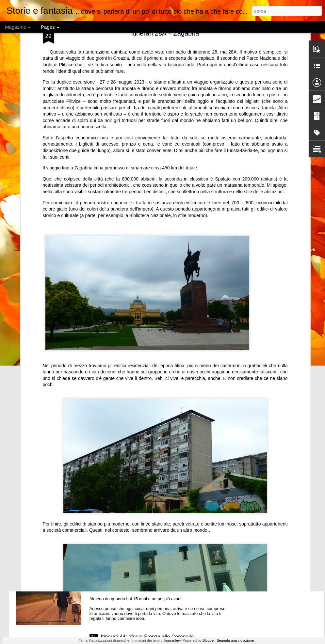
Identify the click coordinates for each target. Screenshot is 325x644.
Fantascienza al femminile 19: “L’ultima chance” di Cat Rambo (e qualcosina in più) (159, 491)
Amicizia (111, 563)
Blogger (209, 640)
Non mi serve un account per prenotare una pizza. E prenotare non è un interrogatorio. (128, 460)
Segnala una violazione (235, 640)
